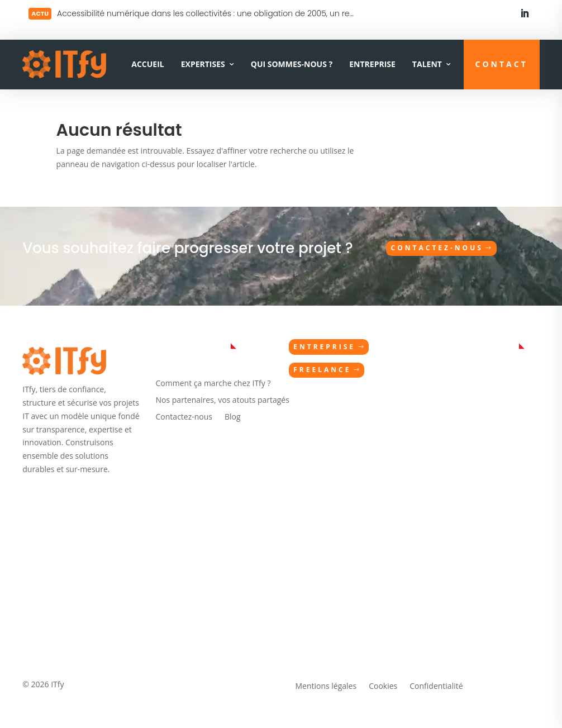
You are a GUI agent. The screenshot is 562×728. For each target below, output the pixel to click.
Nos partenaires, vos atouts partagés (223, 401)
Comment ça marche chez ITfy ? (213, 384)
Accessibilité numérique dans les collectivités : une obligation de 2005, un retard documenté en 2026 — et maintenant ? (288, 13)
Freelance (322, 370)
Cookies (383, 687)
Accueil (147, 64)
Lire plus (88, 12)
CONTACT (502, 64)
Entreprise (372, 64)
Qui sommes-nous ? (292, 64)
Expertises (203, 64)
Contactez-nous (437, 248)
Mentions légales (326, 687)
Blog (233, 417)
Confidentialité (436, 687)
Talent (427, 64)
